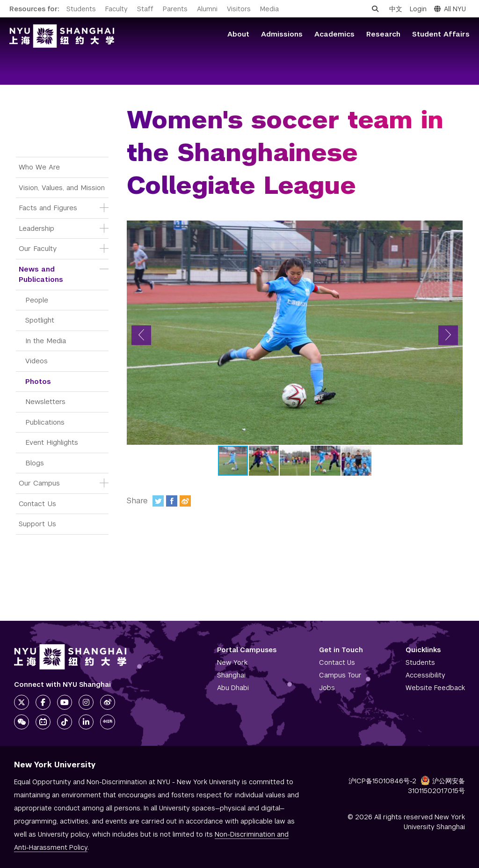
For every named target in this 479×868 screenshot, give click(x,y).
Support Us (37, 524)
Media (269, 9)
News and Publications (41, 274)
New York (232, 662)
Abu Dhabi (233, 688)
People (37, 300)
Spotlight (40, 320)
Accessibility (425, 675)
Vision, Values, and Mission (62, 188)
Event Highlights (52, 442)
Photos (38, 381)
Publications (45, 422)
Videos (36, 361)
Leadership (36, 228)
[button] (141, 335)
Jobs (327, 688)
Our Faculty (38, 248)
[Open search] (375, 9)
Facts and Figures (48, 208)
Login (418, 9)
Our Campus (39, 483)
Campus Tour (340, 675)
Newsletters (45, 401)
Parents (175, 9)
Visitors (239, 9)
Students (81, 9)
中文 (396, 9)
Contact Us (37, 504)
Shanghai (231, 675)
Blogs (35, 463)
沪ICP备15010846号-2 (382, 781)
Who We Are (39, 167)
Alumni (207, 9)
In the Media (46, 341)
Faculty (116, 9)
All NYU (450, 9)
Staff (145, 9)
